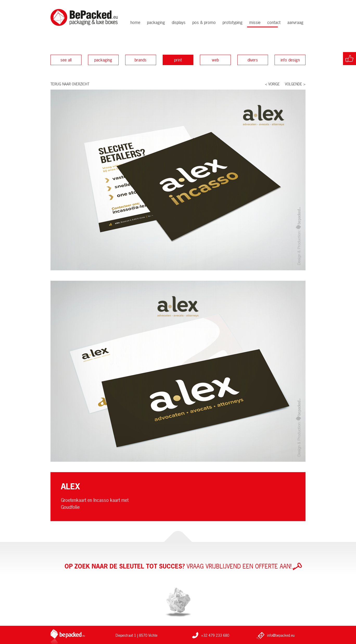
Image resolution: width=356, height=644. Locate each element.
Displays (179, 22)
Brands (141, 60)
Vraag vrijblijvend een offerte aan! (183, 566)
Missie (255, 22)
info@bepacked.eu (281, 635)
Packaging (156, 22)
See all (66, 60)
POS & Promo (204, 22)
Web (215, 60)
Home (135, 22)
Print (178, 60)
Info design (290, 60)
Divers (253, 60)
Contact (274, 22)
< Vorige (272, 84)
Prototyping (233, 22)
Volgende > (295, 84)
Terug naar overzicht (70, 84)
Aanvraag (295, 22)
